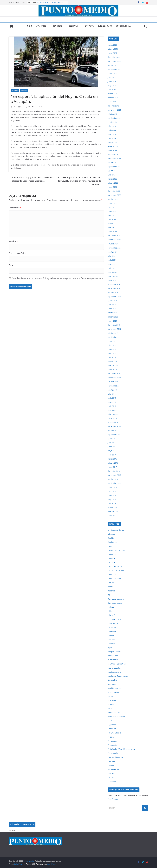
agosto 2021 (112, 252)
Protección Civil (114, 713)
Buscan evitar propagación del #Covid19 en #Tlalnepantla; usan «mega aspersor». (32, 179)
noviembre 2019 (114, 329)
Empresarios (113, 623)
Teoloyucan (112, 741)
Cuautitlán (112, 575)
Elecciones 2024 (114, 619)
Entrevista (112, 631)
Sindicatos (112, 729)
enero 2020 (112, 321)
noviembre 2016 (114, 475)
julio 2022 (112, 207)
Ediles (110, 611)
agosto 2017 (112, 439)
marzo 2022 (112, 223)
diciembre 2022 (114, 191)
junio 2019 (112, 349)
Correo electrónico (18, 253)
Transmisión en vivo (116, 757)
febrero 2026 (113, 49)
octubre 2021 (113, 244)
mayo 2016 (112, 499)
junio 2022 (112, 211)
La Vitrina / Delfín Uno (117, 664)
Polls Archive (113, 799)
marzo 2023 (112, 179)
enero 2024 (112, 150)
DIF (109, 595)
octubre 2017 (113, 430)
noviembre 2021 (114, 240)
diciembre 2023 (114, 155)
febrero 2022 (113, 228)
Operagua (112, 700)
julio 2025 (112, 77)
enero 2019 (112, 370)
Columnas (74, 26)
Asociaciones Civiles (116, 530)
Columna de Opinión (116, 550)
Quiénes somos (105, 26)
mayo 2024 (112, 134)
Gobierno (24, 91)
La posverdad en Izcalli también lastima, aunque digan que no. (50, 4)
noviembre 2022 (114, 195)
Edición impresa (123, 26)
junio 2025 (112, 81)
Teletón (111, 737)
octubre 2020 (113, 292)
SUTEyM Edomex (114, 733)
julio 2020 (112, 305)
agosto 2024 (112, 122)
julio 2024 (112, 126)
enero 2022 (112, 232)
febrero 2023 (113, 183)
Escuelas (111, 635)
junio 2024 (112, 130)
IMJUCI (110, 648)
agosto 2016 (112, 487)
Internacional (113, 656)
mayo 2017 (112, 451)
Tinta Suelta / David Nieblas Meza (121, 749)
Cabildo (111, 538)
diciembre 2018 (114, 374)
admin (15, 107)
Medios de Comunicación (118, 676)
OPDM (110, 696)
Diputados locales (115, 603)
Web (11, 265)
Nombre (13, 241)
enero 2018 (112, 418)
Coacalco (111, 546)
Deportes (111, 591)
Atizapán (15, 91)
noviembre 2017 (114, 426)
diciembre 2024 (114, 106)
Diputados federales (116, 599)
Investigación (113, 660)
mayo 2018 (112, 402)
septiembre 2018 (114, 386)
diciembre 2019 (114, 325)
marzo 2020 (112, 313)
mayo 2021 (112, 264)
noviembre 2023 (114, 159)
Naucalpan (112, 684)
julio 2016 (112, 491)
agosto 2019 (112, 341)
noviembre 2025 (114, 61)
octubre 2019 (113, 333)
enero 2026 (112, 53)
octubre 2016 (113, 479)
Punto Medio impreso (116, 717)
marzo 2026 (112, 45)
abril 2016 (112, 503)
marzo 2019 (112, 361)
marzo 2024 (112, 142)
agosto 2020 (112, 301)
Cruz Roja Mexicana (116, 570)
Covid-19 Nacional (115, 566)
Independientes (114, 652)
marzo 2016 (112, 508)
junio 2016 (112, 495)
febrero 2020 (113, 317)
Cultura (111, 583)
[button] (47, 26)
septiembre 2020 (114, 297)
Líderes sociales (114, 668)
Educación (112, 615)
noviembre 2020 (114, 288)
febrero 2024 (113, 146)
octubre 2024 (113, 114)
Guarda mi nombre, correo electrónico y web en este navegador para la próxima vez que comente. (58, 278)
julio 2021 (112, 256)
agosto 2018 (112, 390)
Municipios (41, 26)
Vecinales (111, 773)
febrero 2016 (113, 512)
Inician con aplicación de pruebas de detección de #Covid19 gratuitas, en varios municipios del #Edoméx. (81, 181)
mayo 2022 (112, 215)
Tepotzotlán (112, 745)
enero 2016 (112, 516)
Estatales (111, 639)
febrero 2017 (113, 463)
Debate (111, 587)
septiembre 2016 (114, 483)
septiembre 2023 (114, 167)
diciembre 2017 (114, 422)
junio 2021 (112, 260)
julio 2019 (112, 345)
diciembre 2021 (114, 236)
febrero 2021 (113, 276)
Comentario (15, 208)
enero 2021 (112, 280)
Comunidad (112, 554)
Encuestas (112, 627)
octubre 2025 (113, 65)
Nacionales (112, 680)
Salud (110, 721)
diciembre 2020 (114, 284)
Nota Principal (113, 692)
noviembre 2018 (114, 378)
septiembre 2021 (114, 248)
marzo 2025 (112, 94)
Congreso (57, 26)
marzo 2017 (112, 459)
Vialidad (111, 777)
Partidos (111, 704)
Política (111, 708)
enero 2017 (112, 467)
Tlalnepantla (113, 753)
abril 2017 (112, 455)
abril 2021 (112, 268)
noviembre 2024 (114, 110)
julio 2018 (112, 394)
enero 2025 (112, 102)
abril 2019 (112, 357)
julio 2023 (112, 175)
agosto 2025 (112, 73)
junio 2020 (112, 309)
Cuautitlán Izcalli (114, 579)
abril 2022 (112, 219)
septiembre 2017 (114, 434)
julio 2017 (112, 443)
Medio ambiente (114, 672)
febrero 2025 (113, 98)
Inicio (29, 26)
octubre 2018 (113, 382)
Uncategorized (114, 769)
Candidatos (112, 542)
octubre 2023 (113, 163)
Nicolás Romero (114, 688)
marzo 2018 (112, 410)
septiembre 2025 (114, 69)
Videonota (112, 781)
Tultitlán (111, 765)
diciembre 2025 (114, 57)
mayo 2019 (112, 353)
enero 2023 (112, 187)
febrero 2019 (113, 366)
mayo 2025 (112, 86)
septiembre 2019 (114, 337)
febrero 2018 (113, 414)
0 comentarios (37, 107)
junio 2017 (112, 447)
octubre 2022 (113, 199)
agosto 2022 (112, 203)
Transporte (112, 761)
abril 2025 (112, 90)
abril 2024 (112, 138)
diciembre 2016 (114, 471)
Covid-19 (111, 562)
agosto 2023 (112, 171)
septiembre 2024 (114, 118)
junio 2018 (112, 398)
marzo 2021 (112, 272)
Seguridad (112, 725)
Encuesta (89, 26)
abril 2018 (112, 406)
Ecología (111, 607)
